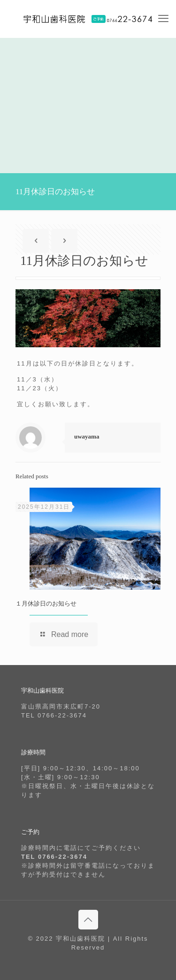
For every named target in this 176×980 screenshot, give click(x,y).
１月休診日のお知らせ (46, 603)
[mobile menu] (163, 19)
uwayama (87, 436)
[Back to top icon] (88, 920)
